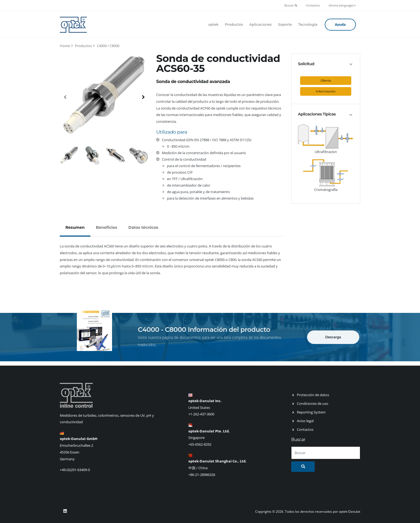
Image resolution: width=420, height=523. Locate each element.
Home (65, 46)
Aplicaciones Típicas (317, 114)
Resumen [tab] (75, 227)
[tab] (326, 64)
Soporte (285, 24)
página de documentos (186, 337)
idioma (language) (342, 5)
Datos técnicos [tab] (143, 227)
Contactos (313, 5)
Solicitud (306, 64)
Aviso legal (305, 421)
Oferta (326, 80)
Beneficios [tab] (106, 227)
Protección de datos (313, 395)
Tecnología (308, 24)
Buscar (291, 5)
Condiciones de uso (313, 403)
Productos (234, 24)
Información (326, 91)
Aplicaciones (260, 24)
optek (214, 24)
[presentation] (65, 97)
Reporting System (311, 412)
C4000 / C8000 (108, 46)
